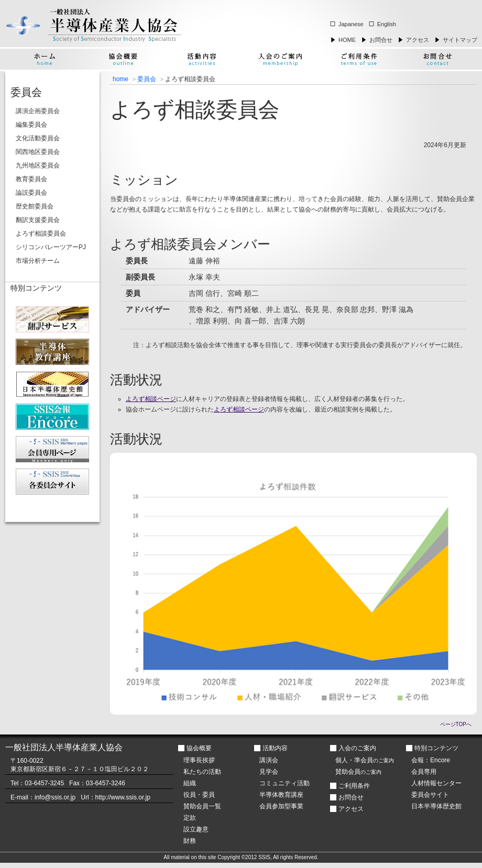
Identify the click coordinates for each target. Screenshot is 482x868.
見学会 (269, 772)
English (387, 24)
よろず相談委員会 (41, 233)
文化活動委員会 (38, 138)
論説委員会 (31, 193)
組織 (190, 783)
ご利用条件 (354, 786)
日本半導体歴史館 (436, 806)
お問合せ (381, 40)
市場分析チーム (38, 261)
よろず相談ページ (151, 399)
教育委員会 (31, 179)
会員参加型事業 (281, 806)
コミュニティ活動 (284, 783)
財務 (190, 841)
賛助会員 (358, 772)
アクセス (418, 40)
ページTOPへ (456, 724)
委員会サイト (430, 795)
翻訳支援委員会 (38, 220)
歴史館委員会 (35, 206)
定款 (190, 818)
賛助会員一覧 (202, 806)
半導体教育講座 (281, 795)
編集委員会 (31, 125)
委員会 (147, 79)
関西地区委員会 (38, 152)
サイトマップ (460, 40)
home (120, 79)
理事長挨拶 (199, 760)
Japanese (351, 24)
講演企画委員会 (38, 111)
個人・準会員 (365, 760)
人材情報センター (436, 783)
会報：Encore (431, 760)
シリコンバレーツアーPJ (51, 247)
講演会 (269, 760)
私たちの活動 (202, 772)
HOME (347, 40)
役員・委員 (199, 795)
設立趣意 (196, 829)
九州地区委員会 (38, 165)
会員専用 (424, 772)
